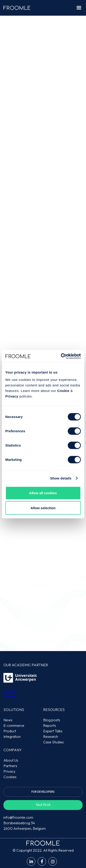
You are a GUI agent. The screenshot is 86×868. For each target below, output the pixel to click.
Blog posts (52, 720)
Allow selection (43, 508)
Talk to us (43, 805)
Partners (10, 766)
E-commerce (14, 725)
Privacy (12, 396)
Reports (50, 725)
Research (51, 736)
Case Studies (53, 742)
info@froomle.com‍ (18, 817)
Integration (12, 736)
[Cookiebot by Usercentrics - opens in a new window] (61, 356)
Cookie (63, 390)
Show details (61, 478)
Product (10, 731)
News (8, 720)
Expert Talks (53, 731)
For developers (43, 792)
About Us (11, 760)
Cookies (10, 777)
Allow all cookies (43, 493)
